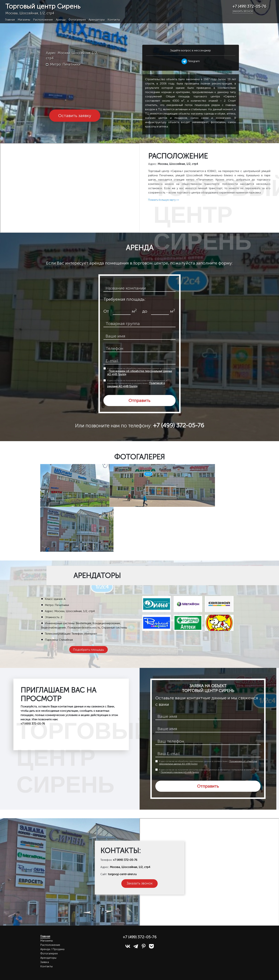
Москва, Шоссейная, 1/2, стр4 (130, 867)
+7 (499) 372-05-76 (125, 860)
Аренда (61, 20)
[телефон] (140, 349)
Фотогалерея (77, 20)
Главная (10, 20)
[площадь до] (160, 311)
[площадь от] (122, 311)
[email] (140, 361)
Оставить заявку (75, 116)
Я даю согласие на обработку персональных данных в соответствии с (141, 372)
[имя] (208, 717)
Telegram (191, 61)
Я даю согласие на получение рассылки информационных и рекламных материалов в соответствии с (137, 384)
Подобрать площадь (88, 649)
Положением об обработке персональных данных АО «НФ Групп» (140, 373)
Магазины (24, 20)
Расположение (43, 20)
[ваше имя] (140, 336)
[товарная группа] (140, 324)
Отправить (139, 400)
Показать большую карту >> (164, 200)
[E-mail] (208, 754)
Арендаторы (97, 20)
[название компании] (140, 288)
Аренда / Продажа (52, 949)
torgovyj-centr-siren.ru (122, 874)
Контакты (114, 20)
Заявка (45, 962)
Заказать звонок (243, 11)
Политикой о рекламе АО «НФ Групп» (136, 385)
